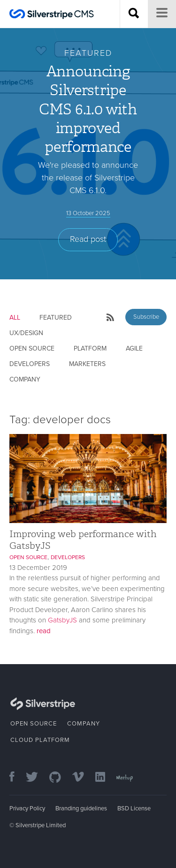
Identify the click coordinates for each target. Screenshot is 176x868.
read (44, 631)
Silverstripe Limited (41, 825)
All (15, 318)
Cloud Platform (40, 740)
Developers (30, 364)
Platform (90, 348)
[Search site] (134, 14)
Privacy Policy (27, 808)
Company (25, 379)
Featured (56, 318)
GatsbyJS (62, 620)
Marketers (87, 364)
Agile (134, 348)
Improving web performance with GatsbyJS (83, 540)
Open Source (32, 348)
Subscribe (146, 317)
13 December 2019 (38, 568)
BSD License (134, 808)
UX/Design (26, 333)
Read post (88, 239)
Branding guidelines (81, 808)
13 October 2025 (88, 213)
